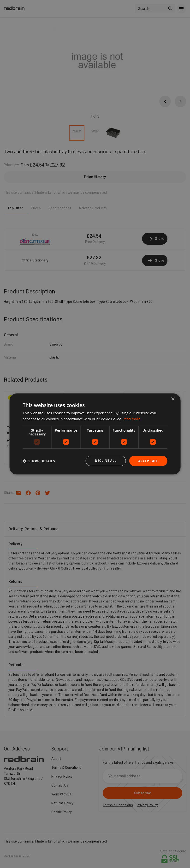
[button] (39, 461)
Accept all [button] (148, 461)
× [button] (173, 399)
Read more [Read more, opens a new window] (132, 419)
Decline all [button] (105, 461)
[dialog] (95, 434)
